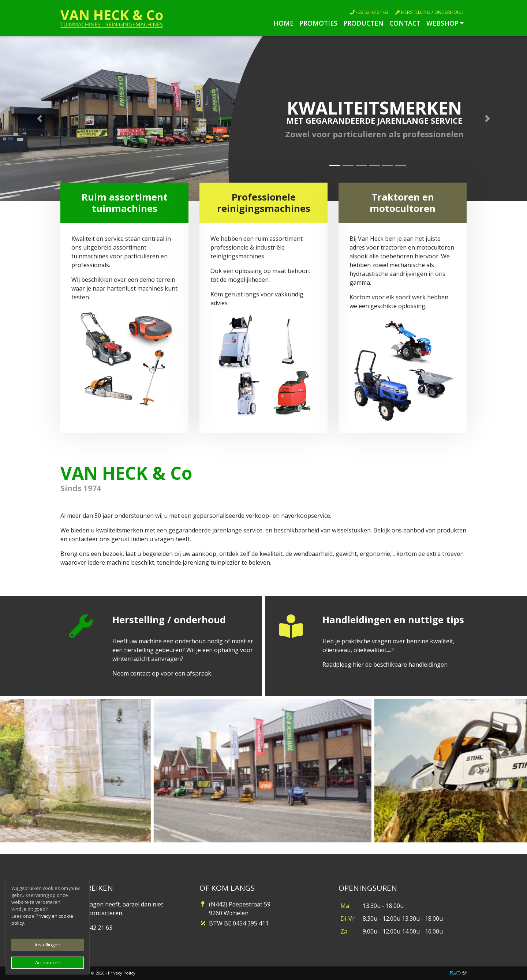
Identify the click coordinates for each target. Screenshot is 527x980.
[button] (40, 119)
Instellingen (48, 945)
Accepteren (48, 962)
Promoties (318, 23)
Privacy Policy (122, 973)
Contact (405, 23)
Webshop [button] (442, 23)
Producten (363, 23)
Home (283, 23)
